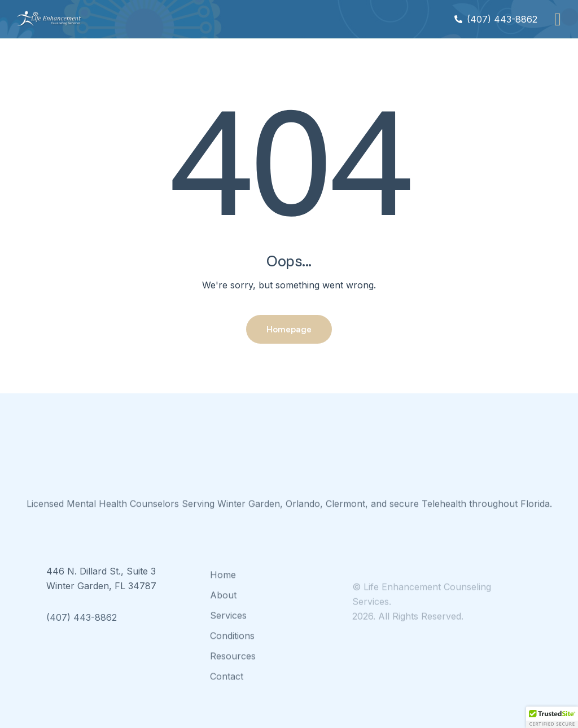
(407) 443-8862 (82, 629)
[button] (558, 19)
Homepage (289, 329)
